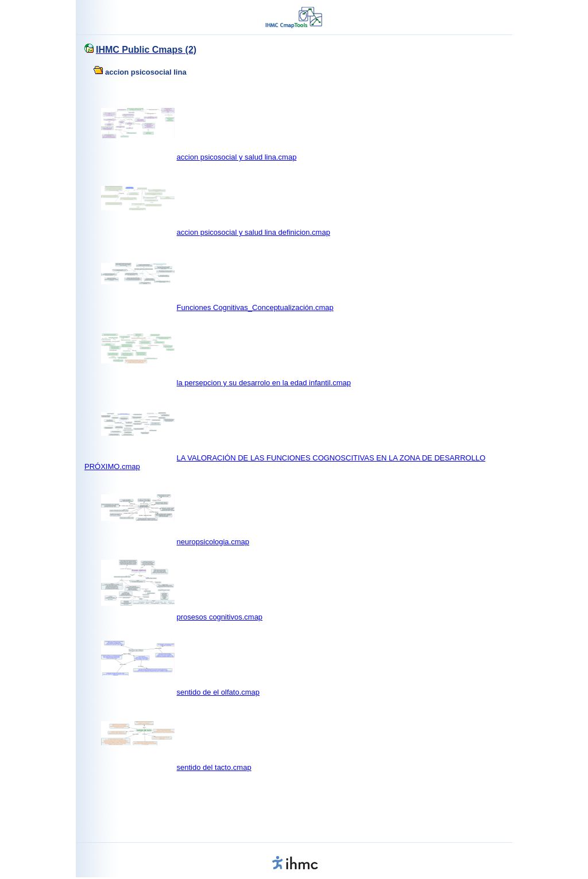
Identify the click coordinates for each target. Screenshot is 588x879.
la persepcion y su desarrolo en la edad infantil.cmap (264, 383)
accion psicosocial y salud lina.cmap (237, 157)
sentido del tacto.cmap (214, 767)
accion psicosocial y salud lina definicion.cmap (254, 232)
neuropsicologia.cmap (213, 542)
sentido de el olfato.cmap (218, 692)
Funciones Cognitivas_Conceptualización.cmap (255, 307)
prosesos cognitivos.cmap (220, 617)
